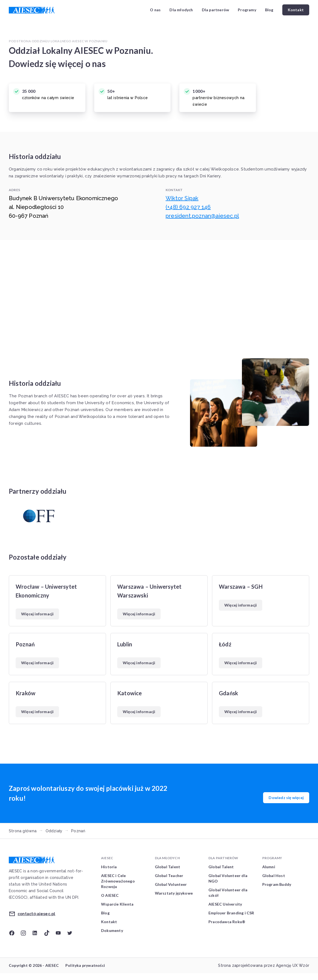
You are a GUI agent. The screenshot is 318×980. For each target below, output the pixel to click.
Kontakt (296, 10)
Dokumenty (112, 930)
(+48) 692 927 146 (188, 207)
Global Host (274, 876)
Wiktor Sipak (182, 198)
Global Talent (168, 867)
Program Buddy (277, 884)
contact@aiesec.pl (36, 914)
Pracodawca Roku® (227, 922)
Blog (269, 10)
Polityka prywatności (85, 965)
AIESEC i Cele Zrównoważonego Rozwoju (118, 881)
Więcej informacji (37, 614)
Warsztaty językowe (174, 893)
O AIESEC (110, 895)
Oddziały (54, 831)
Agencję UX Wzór (293, 965)
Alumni (269, 867)
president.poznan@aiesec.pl (202, 216)
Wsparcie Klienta (117, 904)
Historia (109, 867)
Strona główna (23, 831)
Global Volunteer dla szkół (228, 893)
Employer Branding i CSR (231, 913)
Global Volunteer (171, 884)
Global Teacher (169, 876)
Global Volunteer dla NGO (228, 878)
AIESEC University (225, 904)
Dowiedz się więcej (286, 798)
